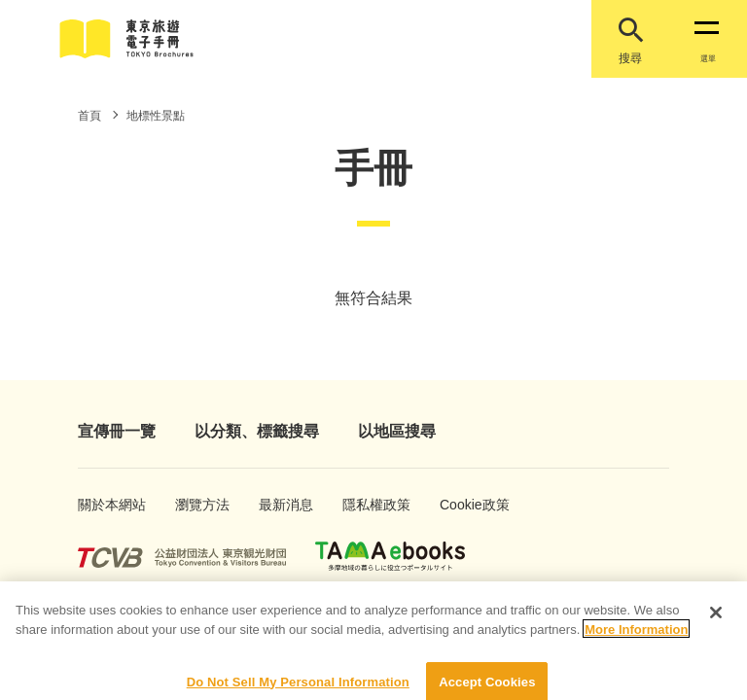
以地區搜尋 (397, 431)
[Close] (716, 622)
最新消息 (280, 505)
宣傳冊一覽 (117, 431)
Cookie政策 (464, 505)
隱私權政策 (367, 505)
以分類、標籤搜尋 (257, 431)
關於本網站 (102, 505)
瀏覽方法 (196, 505)
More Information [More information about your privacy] (636, 638)
